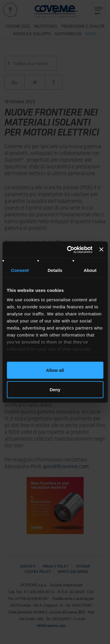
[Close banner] (101, 250)
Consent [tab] (20, 270)
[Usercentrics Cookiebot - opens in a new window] (69, 250)
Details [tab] (55, 270)
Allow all (55, 370)
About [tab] (90, 270)
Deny (55, 389)
